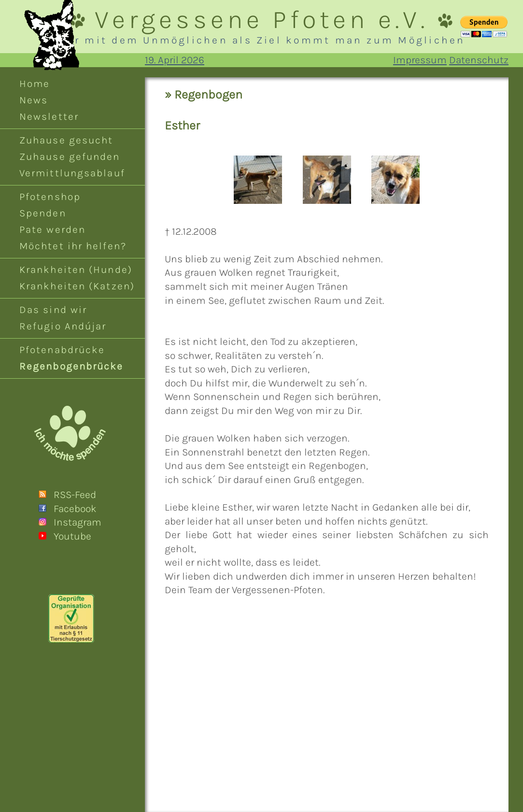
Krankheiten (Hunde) (76, 270)
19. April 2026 (175, 60)
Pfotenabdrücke (62, 350)
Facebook (75, 509)
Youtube (72, 536)
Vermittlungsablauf (72, 173)
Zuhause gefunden (70, 157)
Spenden (43, 213)
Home (35, 84)
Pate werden (52, 229)
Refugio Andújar (63, 326)
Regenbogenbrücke (71, 366)
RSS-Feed (75, 495)
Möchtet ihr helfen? (73, 246)
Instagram (78, 522)
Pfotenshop (50, 197)
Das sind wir (53, 310)
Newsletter (49, 116)
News (34, 100)
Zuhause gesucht (66, 140)
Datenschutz (479, 60)
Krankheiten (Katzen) (77, 286)
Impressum (420, 60)
